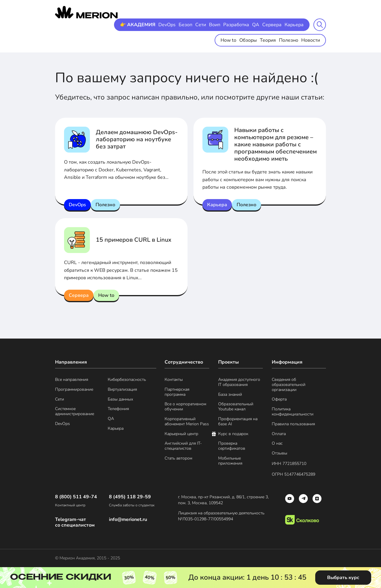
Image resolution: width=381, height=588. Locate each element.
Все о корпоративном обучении (185, 407)
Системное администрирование (75, 412)
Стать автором (178, 459)
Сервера (272, 25)
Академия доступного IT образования (239, 382)
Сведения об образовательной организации (289, 385)
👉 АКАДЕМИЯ (138, 25)
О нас (277, 444)
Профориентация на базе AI (238, 422)
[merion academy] (86, 12)
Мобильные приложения (230, 461)
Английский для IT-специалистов (183, 446)
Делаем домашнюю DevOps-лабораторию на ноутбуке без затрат (137, 139)
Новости (311, 40)
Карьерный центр (181, 434)
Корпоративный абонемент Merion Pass (187, 422)
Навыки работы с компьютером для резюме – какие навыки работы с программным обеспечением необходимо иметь (275, 144)
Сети (201, 25)
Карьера (294, 25)
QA (256, 25)
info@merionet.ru (128, 520)
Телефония (118, 409)
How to (228, 40)
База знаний (230, 395)
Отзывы (279, 453)
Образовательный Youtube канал (236, 407)
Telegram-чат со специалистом (75, 522)
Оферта (279, 400)
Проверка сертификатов (232, 446)
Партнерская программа (177, 392)
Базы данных (120, 400)
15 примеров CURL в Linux (134, 240)
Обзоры (248, 40)
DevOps (167, 25)
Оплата (279, 434)
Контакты (174, 380)
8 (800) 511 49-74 (76, 497)
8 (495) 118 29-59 (130, 497)
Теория (268, 40)
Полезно (289, 40)
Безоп (185, 25)
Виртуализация (122, 390)
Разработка (236, 25)
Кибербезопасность (127, 380)
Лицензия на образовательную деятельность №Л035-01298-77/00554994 (221, 516)
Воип (215, 25)
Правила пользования (293, 424)
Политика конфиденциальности (293, 412)
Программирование (74, 390)
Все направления (72, 380)
